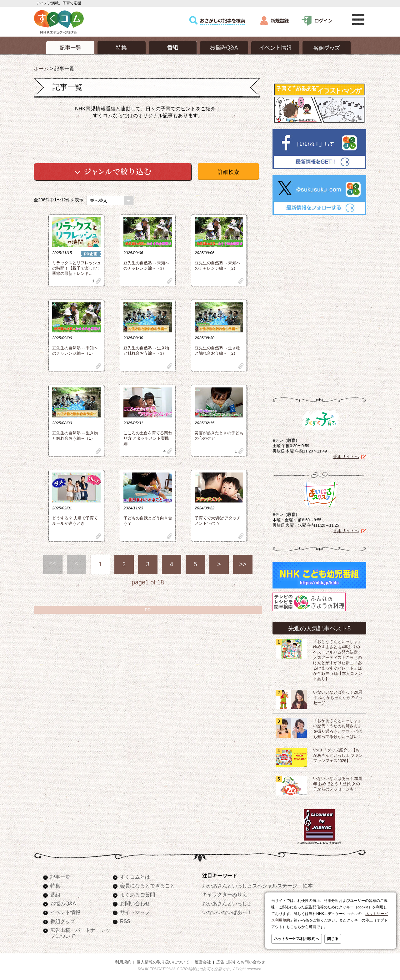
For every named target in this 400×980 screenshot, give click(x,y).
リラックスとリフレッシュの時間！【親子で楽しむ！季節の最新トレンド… (77, 268)
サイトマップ (135, 912)
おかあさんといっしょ (227, 903)
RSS (125, 921)
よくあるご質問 (137, 895)
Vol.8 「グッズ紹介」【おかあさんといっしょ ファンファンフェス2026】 (338, 755)
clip (98, 281)
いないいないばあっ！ (227, 912)
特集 (55, 886)
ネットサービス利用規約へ (297, 939)
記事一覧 (60, 877)
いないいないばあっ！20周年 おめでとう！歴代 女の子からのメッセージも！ (338, 784)
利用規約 (123, 962)
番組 (55, 895)
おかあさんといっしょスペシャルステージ (250, 886)
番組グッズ (63, 921)
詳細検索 (228, 172)
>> (243, 564)
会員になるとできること (147, 886)
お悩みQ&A (63, 903)
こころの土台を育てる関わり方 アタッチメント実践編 (148, 438)
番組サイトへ (346, 457)
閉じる (333, 939)
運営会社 (203, 962)
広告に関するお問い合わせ (241, 962)
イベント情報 (65, 912)
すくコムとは (135, 877)
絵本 (308, 886)
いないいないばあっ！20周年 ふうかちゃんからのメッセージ (338, 698)
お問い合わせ (135, 903)
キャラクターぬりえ (225, 894)
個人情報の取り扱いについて (163, 962)
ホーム (41, 68)
